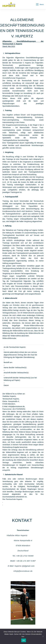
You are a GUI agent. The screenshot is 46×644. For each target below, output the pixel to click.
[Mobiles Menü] (40, 4)
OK (24, 640)
